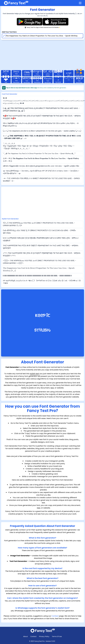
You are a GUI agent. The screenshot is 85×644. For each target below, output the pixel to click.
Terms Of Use (57, 636)
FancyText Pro (40, 641)
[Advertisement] (43, 203)
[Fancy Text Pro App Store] (56, 22)
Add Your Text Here (9, 32)
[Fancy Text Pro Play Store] (30, 22)
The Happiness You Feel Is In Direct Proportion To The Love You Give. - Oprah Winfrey (43, 36)
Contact (55, 616)
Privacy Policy (44, 636)
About (25, 636)
